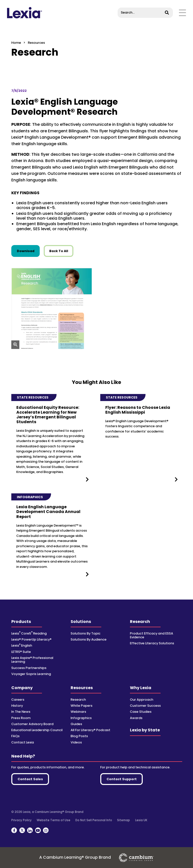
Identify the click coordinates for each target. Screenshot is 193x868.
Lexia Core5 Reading (29, 633)
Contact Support (122, 779)
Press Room (21, 718)
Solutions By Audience (89, 639)
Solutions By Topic (86, 633)
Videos (76, 742)
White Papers (82, 706)
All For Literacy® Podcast (90, 730)
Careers (18, 700)
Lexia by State (145, 730)
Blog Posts (79, 736)
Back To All (59, 251)
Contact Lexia (23, 742)
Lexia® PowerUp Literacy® (31, 639)
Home (16, 43)
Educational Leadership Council (37, 730)
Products (21, 622)
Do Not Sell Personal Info (94, 820)
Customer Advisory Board (32, 724)
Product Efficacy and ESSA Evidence (152, 635)
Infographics (81, 718)
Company (22, 688)
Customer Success (145, 706)
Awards (136, 718)
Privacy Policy (21, 820)
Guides (76, 724)
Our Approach (142, 700)
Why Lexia (141, 688)
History (17, 706)
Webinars (78, 712)
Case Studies (141, 712)
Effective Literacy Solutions (152, 643)
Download (28, 251)
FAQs (15, 736)
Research (140, 622)
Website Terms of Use (54, 820)
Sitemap (124, 820)
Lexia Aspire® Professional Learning (32, 660)
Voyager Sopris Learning (31, 674)
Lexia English (22, 645)
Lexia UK (141, 820)
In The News (21, 712)
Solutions (81, 622)
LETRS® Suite (21, 652)
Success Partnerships (29, 668)
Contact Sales (30, 779)
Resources (82, 688)
